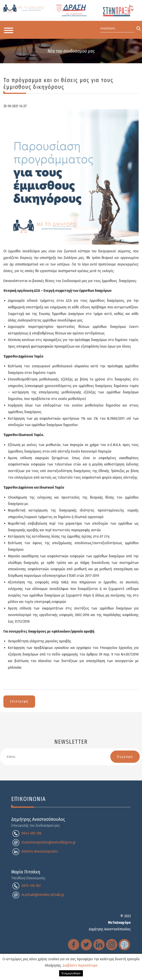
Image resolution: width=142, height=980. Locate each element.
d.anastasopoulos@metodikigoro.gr (49, 842)
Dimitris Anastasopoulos (40, 851)
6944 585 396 (31, 833)
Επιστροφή (19, 701)
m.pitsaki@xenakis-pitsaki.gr (43, 895)
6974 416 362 (31, 886)
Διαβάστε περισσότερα (80, 965)
